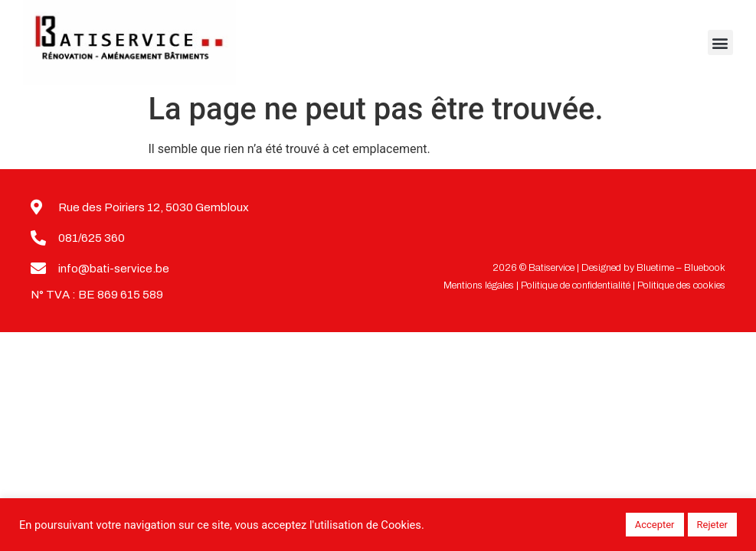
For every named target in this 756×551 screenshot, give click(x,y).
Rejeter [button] (712, 525)
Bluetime (655, 268)
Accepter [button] (655, 525)
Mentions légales (479, 285)
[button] (720, 42)
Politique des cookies (681, 285)
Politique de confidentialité (576, 285)
